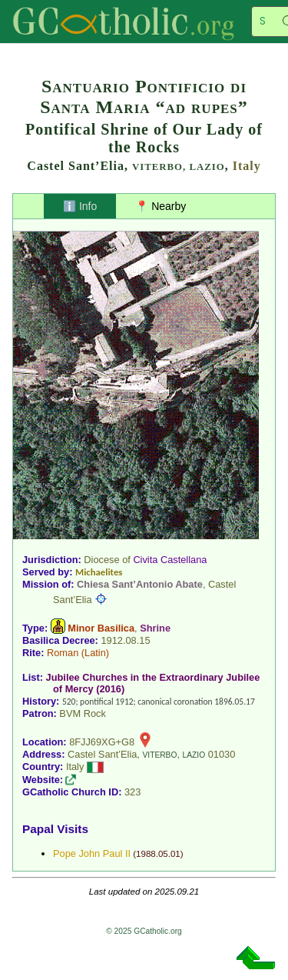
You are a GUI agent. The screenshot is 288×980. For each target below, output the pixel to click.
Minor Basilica (101, 628)
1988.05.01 (158, 854)
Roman (63, 653)
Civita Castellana (170, 560)
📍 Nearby (161, 206)
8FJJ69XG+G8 (102, 742)
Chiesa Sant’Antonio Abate (140, 584)
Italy (247, 166)
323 (132, 792)
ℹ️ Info (80, 206)
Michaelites (99, 572)
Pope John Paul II (92, 853)
